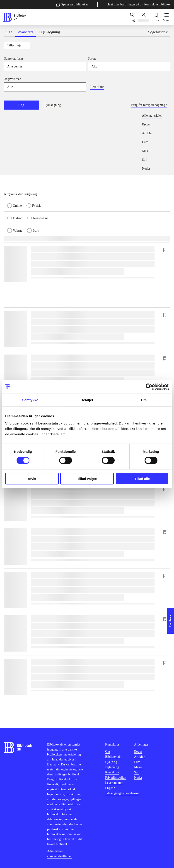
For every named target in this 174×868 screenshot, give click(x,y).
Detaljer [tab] (87, 400)
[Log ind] (144, 17)
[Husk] (156, 17)
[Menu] (167, 17)
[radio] (17, 205)
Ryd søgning (53, 105)
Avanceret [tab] (25, 32)
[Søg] (132, 17)
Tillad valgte (87, 478)
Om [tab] (144, 400)
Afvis (32, 478)
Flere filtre (97, 87)
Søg (21, 105)
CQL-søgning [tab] (49, 32)
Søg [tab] (9, 32)
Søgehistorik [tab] (158, 32)
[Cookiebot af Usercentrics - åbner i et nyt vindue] (149, 387)
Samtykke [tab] (30, 400)
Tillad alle (142, 478)
